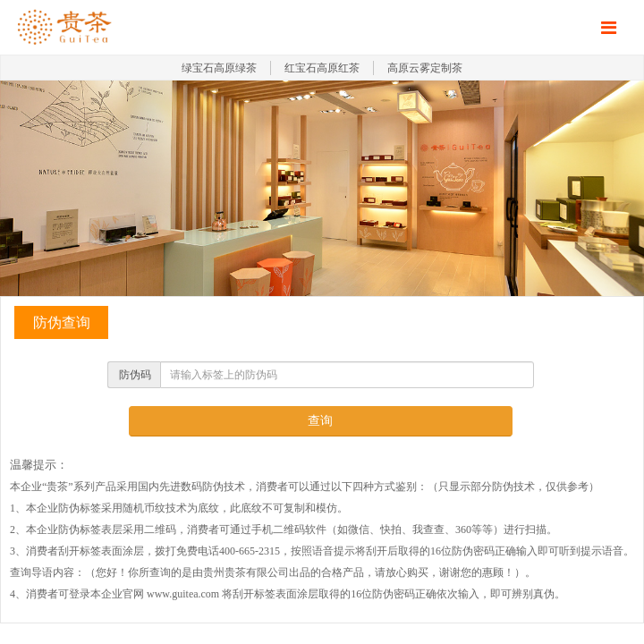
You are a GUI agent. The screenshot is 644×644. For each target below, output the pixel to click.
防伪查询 (62, 322)
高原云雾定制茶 (425, 68)
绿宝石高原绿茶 (219, 68)
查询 (320, 421)
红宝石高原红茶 (322, 68)
